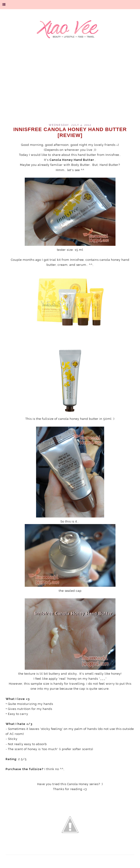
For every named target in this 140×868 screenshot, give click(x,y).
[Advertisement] (70, 85)
